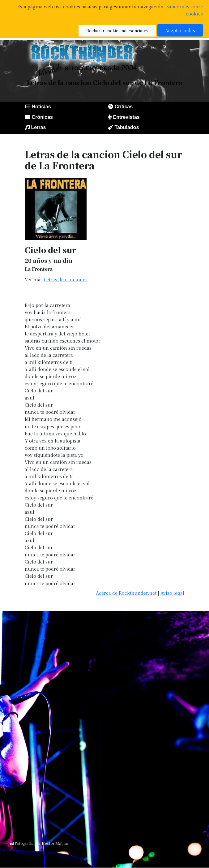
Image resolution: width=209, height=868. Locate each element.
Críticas (124, 107)
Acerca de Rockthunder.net (126, 593)
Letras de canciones (66, 279)
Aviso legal (172, 593)
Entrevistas (126, 117)
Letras (38, 127)
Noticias (41, 107)
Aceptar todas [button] (180, 30)
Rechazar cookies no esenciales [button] (117, 30)
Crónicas (42, 117)
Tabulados (127, 127)
